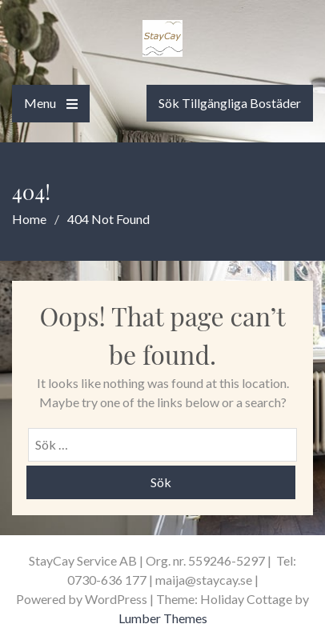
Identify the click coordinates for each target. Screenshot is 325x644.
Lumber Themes (163, 618)
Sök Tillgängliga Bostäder (230, 103)
